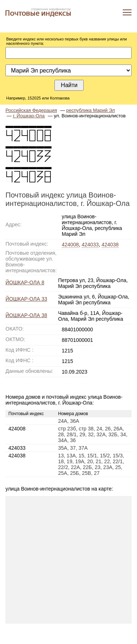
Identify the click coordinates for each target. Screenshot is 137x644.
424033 (90, 245)
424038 (110, 245)
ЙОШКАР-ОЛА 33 (26, 299)
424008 (70, 245)
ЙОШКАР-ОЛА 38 (26, 315)
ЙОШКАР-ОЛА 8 (25, 282)
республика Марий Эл (90, 110)
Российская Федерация (31, 110)
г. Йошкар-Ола (29, 116)
